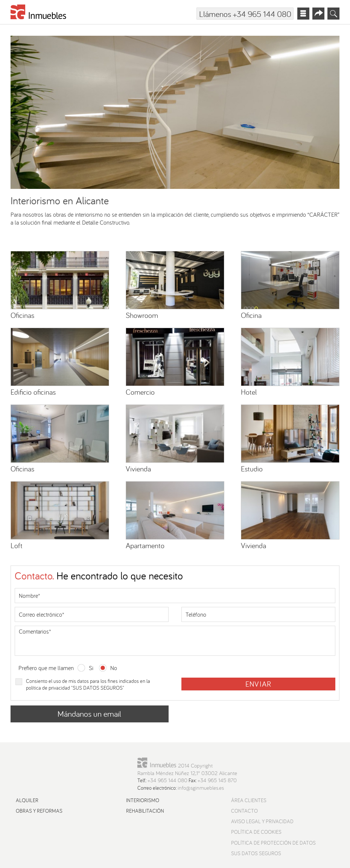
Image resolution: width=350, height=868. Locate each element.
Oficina (251, 315)
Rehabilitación (145, 811)
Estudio (252, 469)
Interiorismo (143, 800)
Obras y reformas (39, 811)
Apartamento (145, 545)
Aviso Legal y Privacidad (262, 821)
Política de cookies (256, 832)
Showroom (142, 315)
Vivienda (138, 469)
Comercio (140, 392)
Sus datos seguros (256, 853)
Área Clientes (249, 800)
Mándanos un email (89, 714)
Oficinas (22, 315)
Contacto (244, 811)
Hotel (249, 392)
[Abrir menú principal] (303, 14)
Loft (17, 545)
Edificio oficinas (33, 392)
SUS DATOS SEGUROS (98, 688)
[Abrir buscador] (333, 14)
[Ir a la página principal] (39, 13)
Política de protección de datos (273, 843)
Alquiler (27, 800)
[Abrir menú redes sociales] (318, 14)
